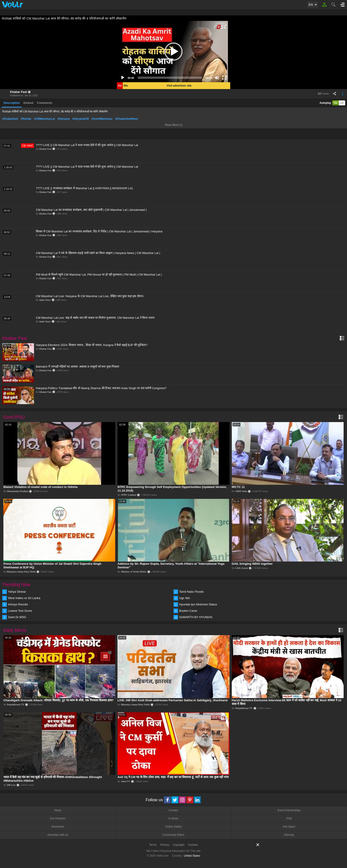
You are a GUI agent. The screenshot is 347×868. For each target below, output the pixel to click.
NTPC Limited (129, 495)
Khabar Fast (18, 92)
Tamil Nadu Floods (191, 592)
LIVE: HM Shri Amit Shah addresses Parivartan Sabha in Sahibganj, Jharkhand (172, 700)
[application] (173, 52)
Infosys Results (18, 604)
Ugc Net (184, 598)
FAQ (289, 818)
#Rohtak (26, 119)
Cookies (193, 845)
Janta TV (126, 781)
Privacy (165, 845)
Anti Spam (289, 827)
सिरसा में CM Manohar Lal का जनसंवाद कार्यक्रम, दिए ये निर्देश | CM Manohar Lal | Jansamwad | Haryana (99, 231)
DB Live (11, 785)
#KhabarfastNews (127, 119)
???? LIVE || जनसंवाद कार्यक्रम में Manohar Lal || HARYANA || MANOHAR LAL (85, 188)
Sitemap (289, 835)
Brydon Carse (188, 611)
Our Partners (58, 818)
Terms (153, 845)
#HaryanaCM (81, 119)
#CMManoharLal (44, 119)
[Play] (123, 78)
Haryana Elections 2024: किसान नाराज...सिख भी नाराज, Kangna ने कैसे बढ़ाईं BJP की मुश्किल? (92, 345)
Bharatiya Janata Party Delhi (21, 572)
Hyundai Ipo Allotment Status (198, 604)
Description (12, 103)
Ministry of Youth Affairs (134, 572)
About (58, 810)
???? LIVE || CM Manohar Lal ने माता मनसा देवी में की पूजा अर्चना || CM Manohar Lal (87, 145)
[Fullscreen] (224, 78)
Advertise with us (58, 835)
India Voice (45, 300)
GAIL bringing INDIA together (252, 564)
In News (173, 818)
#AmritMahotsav (102, 119)
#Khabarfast (10, 119)
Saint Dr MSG (17, 617)
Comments (45, 103)
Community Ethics (173, 835)
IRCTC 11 (238, 487)
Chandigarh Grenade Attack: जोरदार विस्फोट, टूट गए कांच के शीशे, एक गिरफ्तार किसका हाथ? (59, 700)
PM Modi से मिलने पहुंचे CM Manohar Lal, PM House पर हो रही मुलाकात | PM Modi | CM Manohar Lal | (99, 275)
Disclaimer (58, 827)
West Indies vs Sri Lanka (24, 598)
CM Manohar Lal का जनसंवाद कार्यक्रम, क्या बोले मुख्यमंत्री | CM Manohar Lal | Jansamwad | (91, 210)
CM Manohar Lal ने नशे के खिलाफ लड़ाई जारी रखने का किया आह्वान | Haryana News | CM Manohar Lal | (98, 253)
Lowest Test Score (20, 611)
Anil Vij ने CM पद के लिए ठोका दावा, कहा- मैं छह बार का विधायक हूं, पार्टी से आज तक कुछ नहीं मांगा (173, 777)
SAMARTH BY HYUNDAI (196, 617)
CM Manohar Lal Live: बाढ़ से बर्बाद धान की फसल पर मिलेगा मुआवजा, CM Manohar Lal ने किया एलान (95, 318)
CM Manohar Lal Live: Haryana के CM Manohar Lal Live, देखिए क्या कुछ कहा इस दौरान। (90, 296)
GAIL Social (242, 568)
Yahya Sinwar (17, 592)
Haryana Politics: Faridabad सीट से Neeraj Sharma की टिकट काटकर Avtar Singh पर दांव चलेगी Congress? (101, 388)
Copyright (179, 845)
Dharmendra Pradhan (18, 491)
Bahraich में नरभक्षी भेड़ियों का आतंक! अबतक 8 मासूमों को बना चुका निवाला (78, 367)
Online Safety (173, 827)
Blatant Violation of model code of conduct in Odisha (40, 487)
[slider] (170, 78)
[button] (173, 52)
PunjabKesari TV (16, 704)
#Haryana (64, 119)
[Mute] (217, 78)
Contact (173, 810)
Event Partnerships (289, 810)
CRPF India (241, 491)
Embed (28, 103)
